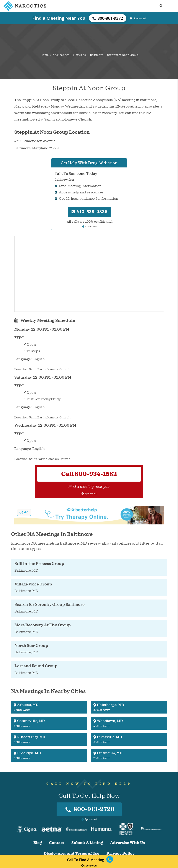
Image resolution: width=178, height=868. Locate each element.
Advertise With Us (127, 843)
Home (45, 55)
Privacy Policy (121, 854)
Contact (57, 843)
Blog (38, 843)
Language (23, 359)
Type (19, 337)
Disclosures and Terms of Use (71, 854)
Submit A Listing (87, 843)
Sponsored (89, 866)
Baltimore (97, 55)
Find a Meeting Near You (59, 18)
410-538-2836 (90, 212)
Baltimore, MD (73, 543)
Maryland (80, 55)
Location (21, 369)
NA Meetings (61, 55)
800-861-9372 (108, 18)
